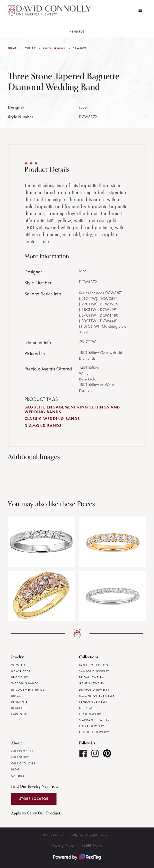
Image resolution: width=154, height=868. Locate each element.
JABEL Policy (92, 846)
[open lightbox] (77, 29)
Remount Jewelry (94, 732)
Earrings (19, 714)
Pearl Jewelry (90, 714)
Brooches (20, 677)
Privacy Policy (63, 846)
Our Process (22, 751)
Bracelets (19, 708)
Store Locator (34, 799)
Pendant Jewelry (93, 702)
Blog (15, 769)
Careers (18, 776)
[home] (48, 11)
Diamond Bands (43, 426)
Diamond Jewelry (94, 690)
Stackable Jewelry (94, 720)
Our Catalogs (23, 763)
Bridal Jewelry (54, 49)
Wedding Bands (25, 683)
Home (12, 48)
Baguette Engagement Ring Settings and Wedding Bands (72, 409)
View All (18, 665)
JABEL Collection (94, 665)
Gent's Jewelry (92, 683)
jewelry (30, 48)
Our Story (20, 757)
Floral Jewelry (92, 726)
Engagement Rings (28, 690)
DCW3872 (80, 48)
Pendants (19, 702)
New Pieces (21, 671)
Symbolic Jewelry (94, 671)
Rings (16, 696)
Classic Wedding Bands (52, 419)
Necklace (87, 708)
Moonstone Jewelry (97, 696)
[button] (140, 11)
